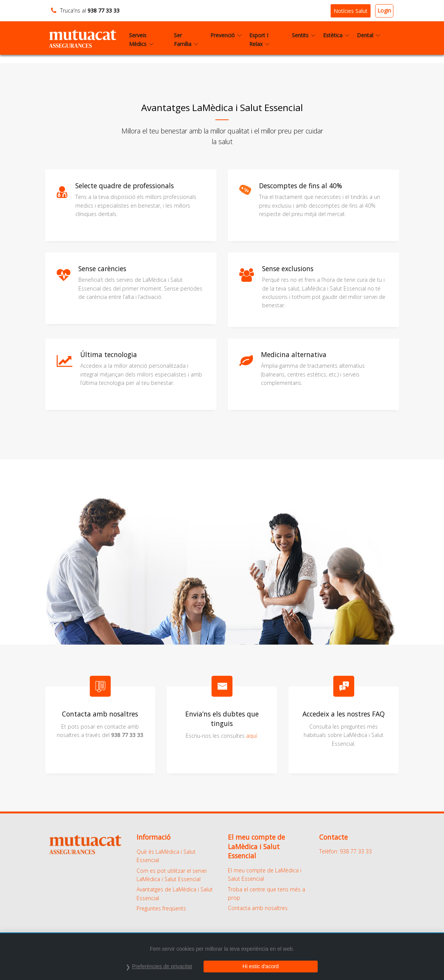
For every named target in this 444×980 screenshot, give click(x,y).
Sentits (304, 35)
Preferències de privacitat (162, 966)
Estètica (336, 35)
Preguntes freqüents (161, 908)
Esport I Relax (259, 39)
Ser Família (186, 39)
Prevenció (226, 35)
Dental (368, 35)
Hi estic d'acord (260, 966)
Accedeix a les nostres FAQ (344, 714)
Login (384, 10)
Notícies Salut (351, 11)
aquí (251, 736)
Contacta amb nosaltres (258, 908)
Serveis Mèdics (141, 39)
